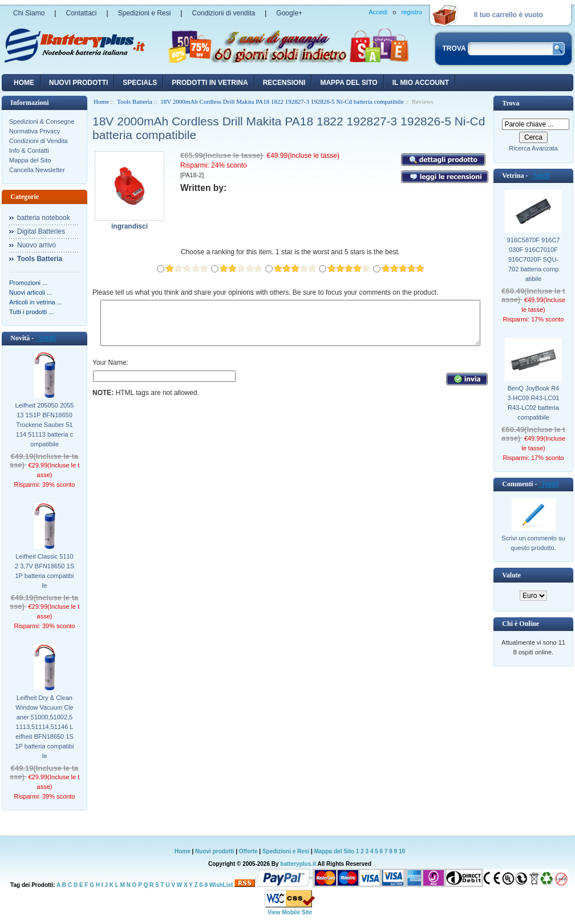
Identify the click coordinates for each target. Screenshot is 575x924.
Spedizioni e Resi (145, 13)
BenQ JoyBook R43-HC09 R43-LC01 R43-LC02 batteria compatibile (533, 403)
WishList (221, 885)
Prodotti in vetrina (210, 83)
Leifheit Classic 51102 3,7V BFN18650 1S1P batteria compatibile (44, 571)
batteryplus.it (299, 864)
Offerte (249, 851)
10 (402, 851)
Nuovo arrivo (37, 245)
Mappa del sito (349, 83)
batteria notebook (44, 218)
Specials (140, 83)
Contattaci (81, 13)
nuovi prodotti (78, 83)
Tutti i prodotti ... (31, 312)
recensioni (284, 83)
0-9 (204, 885)
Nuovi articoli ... (31, 292)
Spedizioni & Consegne (42, 121)
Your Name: (110, 371)
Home (24, 83)
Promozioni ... (28, 283)
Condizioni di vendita (223, 13)
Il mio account (421, 83)
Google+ (289, 13)
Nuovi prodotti (214, 851)
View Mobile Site (290, 912)
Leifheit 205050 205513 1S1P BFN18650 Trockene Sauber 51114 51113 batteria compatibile (45, 425)
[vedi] (45, 338)
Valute (511, 575)
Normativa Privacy (35, 131)
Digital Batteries (41, 231)
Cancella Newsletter (37, 170)
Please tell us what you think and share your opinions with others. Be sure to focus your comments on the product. (265, 292)
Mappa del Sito (30, 160)
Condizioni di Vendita (39, 141)
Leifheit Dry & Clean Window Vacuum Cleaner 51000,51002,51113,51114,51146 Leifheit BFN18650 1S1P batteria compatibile (44, 727)
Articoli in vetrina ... (36, 302)
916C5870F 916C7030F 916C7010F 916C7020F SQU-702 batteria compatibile (534, 259)
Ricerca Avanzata (533, 148)
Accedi (378, 12)
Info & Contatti (29, 150)
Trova (511, 103)
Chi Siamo (29, 13)
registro (412, 12)
